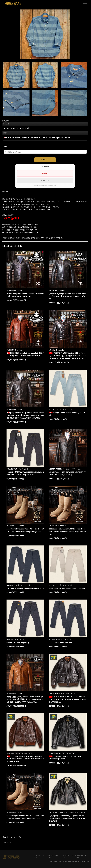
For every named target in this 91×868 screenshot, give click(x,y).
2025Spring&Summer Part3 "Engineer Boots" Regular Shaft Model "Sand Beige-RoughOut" (67, 531)
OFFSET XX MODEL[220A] (18, 642)
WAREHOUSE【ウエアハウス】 (19, 585)
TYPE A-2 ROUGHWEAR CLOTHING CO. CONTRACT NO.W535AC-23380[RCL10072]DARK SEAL (67, 699)
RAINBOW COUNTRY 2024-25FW (62, 694)
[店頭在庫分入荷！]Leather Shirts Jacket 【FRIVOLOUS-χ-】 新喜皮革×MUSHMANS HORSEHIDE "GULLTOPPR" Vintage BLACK (68, 356)
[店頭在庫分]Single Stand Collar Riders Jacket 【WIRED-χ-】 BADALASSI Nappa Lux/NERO (68, 296)
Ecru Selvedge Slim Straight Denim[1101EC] (68, 588)
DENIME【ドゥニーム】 (16, 639)
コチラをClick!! (12, 218)
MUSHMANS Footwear (15, 526)
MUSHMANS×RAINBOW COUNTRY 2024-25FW (67, 813)
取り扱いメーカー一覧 (12, 837)
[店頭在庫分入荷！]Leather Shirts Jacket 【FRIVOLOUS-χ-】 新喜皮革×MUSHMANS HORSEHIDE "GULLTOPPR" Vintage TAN (25, 699)
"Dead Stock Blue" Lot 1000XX (62, 642)
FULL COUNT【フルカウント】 (61, 410)
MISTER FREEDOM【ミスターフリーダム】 (66, 469)
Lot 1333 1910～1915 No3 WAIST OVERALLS (25, 588)
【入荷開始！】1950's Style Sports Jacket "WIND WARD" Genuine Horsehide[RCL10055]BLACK (68, 818)
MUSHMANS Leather (14, 291)
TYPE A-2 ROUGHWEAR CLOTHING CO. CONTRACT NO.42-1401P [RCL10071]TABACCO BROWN (25, 759)
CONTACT (45, 160)
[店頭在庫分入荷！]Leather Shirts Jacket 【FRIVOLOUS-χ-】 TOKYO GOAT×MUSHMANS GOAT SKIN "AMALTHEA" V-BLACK (25, 415)
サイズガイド (9, 842)
